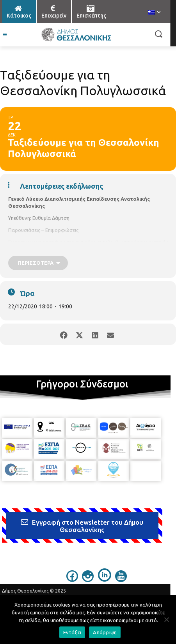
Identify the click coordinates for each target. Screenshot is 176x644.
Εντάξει (72, 632)
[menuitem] (154, 13)
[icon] (72, 580)
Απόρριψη (105, 632)
